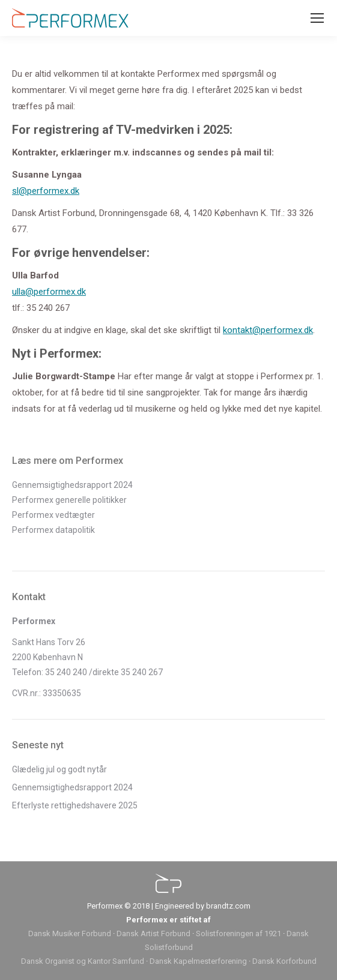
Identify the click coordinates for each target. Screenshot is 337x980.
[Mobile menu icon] (317, 18)
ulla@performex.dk (49, 292)
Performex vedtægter (53, 515)
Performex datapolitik (53, 530)
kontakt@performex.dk (268, 330)
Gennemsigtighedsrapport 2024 (72, 485)
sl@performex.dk (46, 191)
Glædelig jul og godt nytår (59, 769)
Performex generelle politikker (69, 500)
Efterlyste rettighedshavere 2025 (75, 805)
